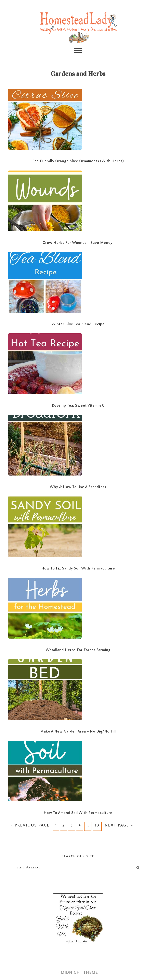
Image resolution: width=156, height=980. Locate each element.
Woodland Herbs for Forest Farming (78, 650)
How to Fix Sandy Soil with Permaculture (78, 568)
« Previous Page (30, 825)
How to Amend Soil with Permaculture (78, 813)
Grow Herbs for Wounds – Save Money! (78, 243)
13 (97, 825)
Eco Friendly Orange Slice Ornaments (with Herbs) (78, 161)
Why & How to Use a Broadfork (78, 487)
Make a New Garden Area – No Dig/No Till (78, 732)
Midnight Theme (79, 973)
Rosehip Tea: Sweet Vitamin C (78, 406)
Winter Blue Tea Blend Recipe (78, 324)
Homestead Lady (78, 27)
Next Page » (119, 825)
